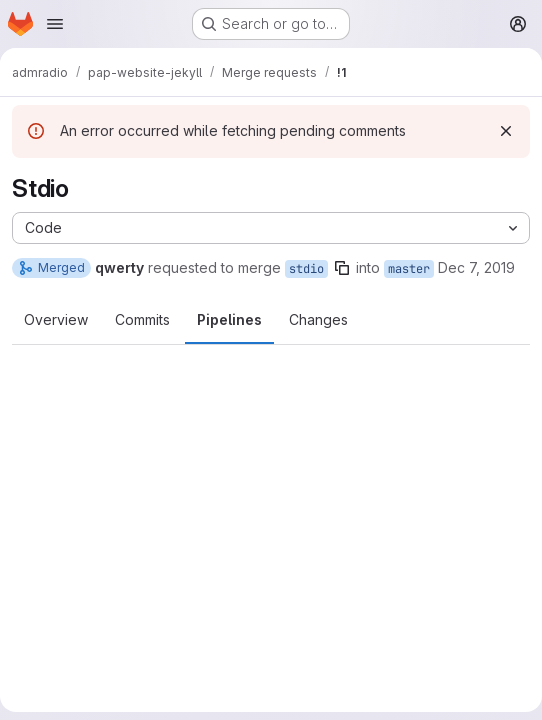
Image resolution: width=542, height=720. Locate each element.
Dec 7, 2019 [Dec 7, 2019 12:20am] (476, 267)
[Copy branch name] (342, 268)
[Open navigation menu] (55, 24)
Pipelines (229, 319)
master (409, 269)
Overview (56, 319)
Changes (318, 319)
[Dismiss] (506, 131)
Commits (142, 319)
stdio (306, 269)
